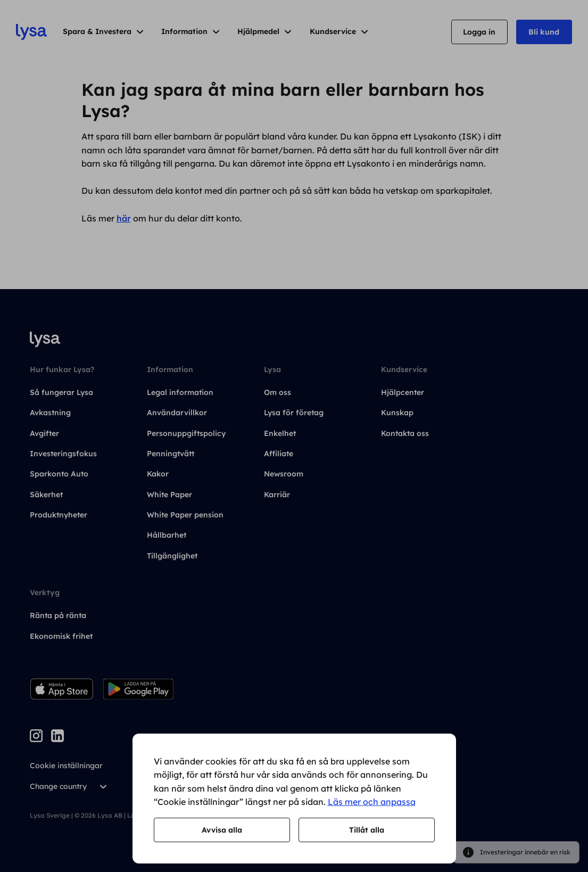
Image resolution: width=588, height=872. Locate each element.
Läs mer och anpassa (372, 802)
